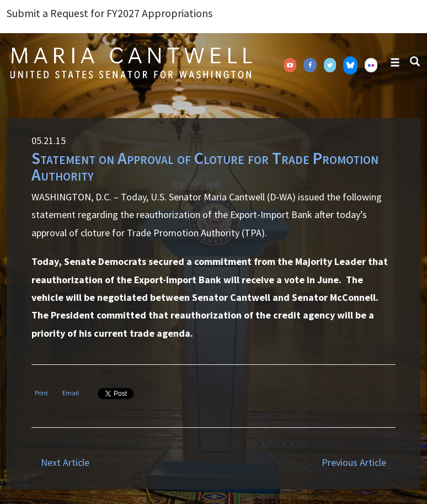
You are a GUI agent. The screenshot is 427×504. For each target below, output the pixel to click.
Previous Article (354, 462)
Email (71, 393)
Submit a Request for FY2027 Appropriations (110, 13)
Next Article (65, 462)
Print (41, 393)
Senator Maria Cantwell (131, 62)
